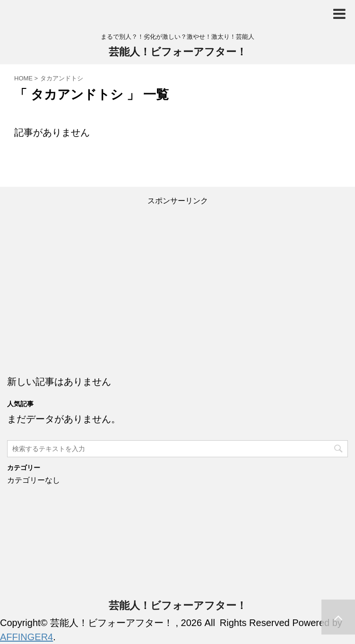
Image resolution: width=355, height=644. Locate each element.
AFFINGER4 (26, 637)
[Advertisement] (177, 281)
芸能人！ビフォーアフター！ (178, 52)
